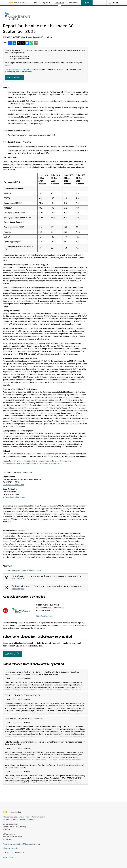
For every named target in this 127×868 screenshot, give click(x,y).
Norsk (5, 857)
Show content (14, 78)
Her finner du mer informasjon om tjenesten (19, 819)
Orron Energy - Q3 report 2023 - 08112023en (25, 570)
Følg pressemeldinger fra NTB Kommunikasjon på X (22, 844)
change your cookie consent (22, 69)
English (11, 857)
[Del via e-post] (36, 43)
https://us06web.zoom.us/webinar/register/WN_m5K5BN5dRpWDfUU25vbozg (33, 463)
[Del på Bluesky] (27, 43)
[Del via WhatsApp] (31, 43)
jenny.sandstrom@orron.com (14, 497)
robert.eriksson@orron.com (14, 485)
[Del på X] (19, 43)
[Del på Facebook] (10, 43)
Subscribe (12, 654)
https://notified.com (44, 616)
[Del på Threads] (23, 43)
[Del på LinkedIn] (14, 43)
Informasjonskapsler (11, 848)
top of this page (18, 578)
